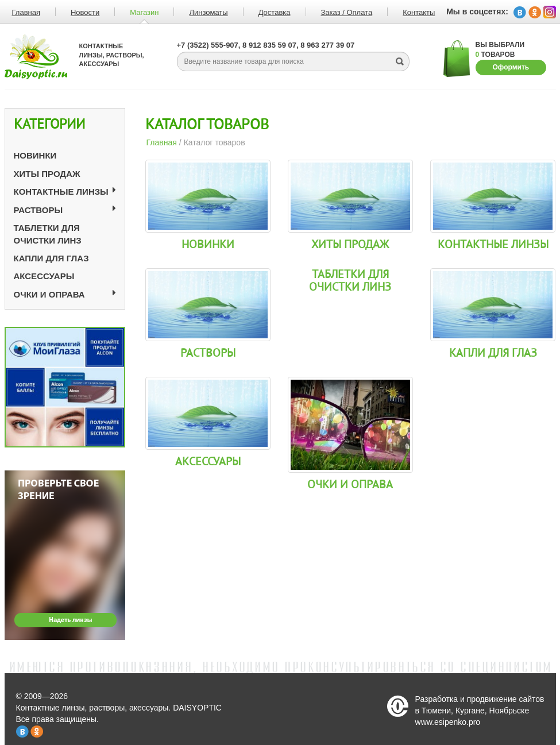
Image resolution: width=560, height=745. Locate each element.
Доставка (275, 12)
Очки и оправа (49, 294)
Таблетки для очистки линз (350, 281)
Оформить (511, 67)
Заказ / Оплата (347, 12)
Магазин (144, 12)
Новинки (35, 155)
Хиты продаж (47, 174)
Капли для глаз (51, 258)
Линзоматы (208, 12)
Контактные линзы (61, 192)
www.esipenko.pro (448, 722)
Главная (162, 142)
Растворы (38, 210)
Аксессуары (44, 276)
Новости (85, 12)
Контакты (419, 12)
